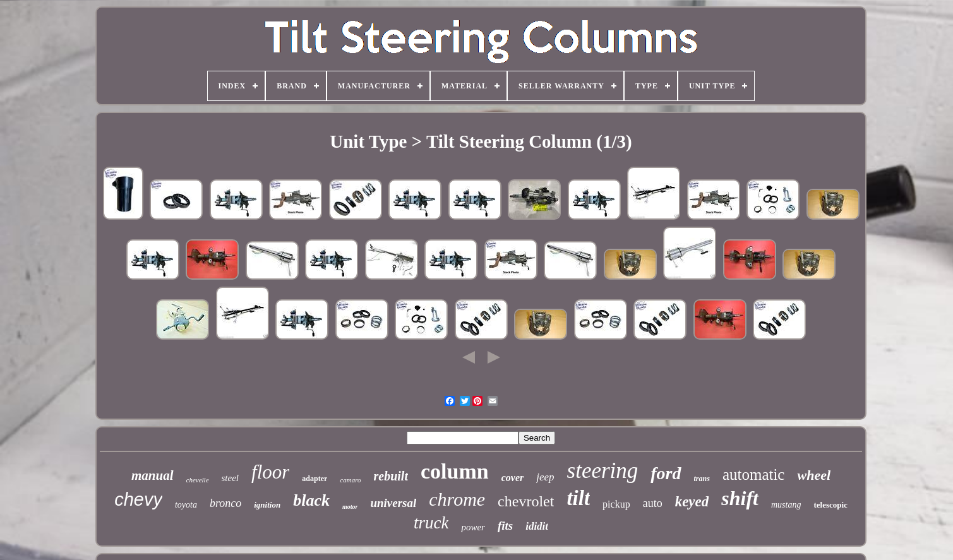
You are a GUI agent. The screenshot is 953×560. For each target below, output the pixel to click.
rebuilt (391, 476)
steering (603, 471)
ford (666, 473)
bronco (225, 503)
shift (740, 498)
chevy (138, 499)
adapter (315, 479)
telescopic (830, 505)
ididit (537, 526)
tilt (578, 498)
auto (653, 503)
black (311, 500)
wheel (814, 475)
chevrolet (526, 501)
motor (350, 507)
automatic (754, 474)
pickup (616, 504)
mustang (786, 505)
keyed (692, 502)
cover (513, 478)
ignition (267, 505)
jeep (545, 477)
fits (505, 526)
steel (231, 478)
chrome (457, 499)
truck (431, 523)
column (455, 471)
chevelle (198, 480)
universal (393, 503)
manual (153, 475)
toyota (186, 505)
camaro (350, 480)
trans (702, 479)
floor (270, 472)
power (473, 527)
